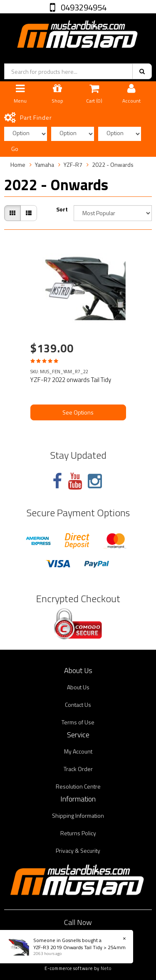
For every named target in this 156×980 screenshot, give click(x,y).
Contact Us (78, 705)
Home (18, 165)
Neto (106, 968)
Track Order (78, 769)
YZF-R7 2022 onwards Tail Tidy (71, 380)
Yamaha (45, 165)
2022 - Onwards (113, 165)
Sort (62, 209)
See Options (78, 412)
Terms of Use (78, 722)
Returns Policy (78, 833)
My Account (78, 751)
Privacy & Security (78, 851)
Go (15, 149)
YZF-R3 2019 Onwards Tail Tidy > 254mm (79, 947)
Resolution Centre (78, 786)
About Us (78, 687)
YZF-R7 (73, 165)
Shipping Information (78, 815)
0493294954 (83, 7)
